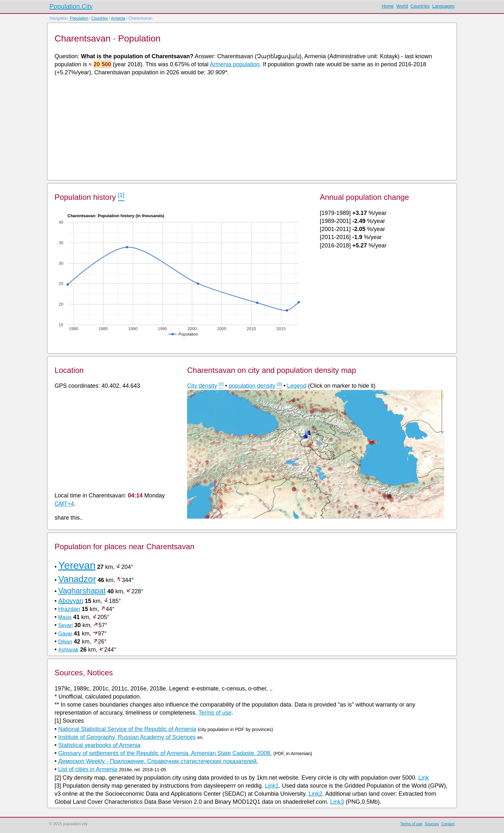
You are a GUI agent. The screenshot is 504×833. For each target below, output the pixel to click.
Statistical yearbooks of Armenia (99, 745)
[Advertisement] (248, 127)
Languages (443, 6)
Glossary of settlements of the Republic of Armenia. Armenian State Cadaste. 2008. (165, 753)
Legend (297, 386)
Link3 (337, 802)
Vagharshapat (82, 591)
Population (79, 18)
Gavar (65, 634)
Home (387, 6)
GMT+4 (64, 504)
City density (202, 386)
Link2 (315, 794)
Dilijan (65, 642)
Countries (420, 6)
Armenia (118, 18)
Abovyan (71, 601)
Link (423, 778)
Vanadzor (77, 579)
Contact (448, 824)
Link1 (272, 786)
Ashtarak (68, 650)
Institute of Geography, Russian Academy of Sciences (127, 737)
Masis (65, 617)
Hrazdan (69, 609)
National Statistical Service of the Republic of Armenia (127, 729)
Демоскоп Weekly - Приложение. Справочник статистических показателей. (158, 761)
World (402, 6)
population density (252, 386)
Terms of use (215, 713)
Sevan (65, 625)
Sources (432, 824)
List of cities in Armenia (88, 769)
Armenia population (235, 64)
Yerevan (77, 565)
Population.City (71, 6)
